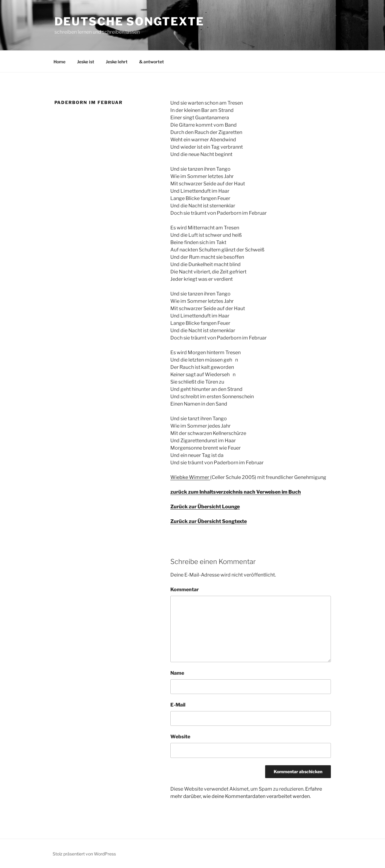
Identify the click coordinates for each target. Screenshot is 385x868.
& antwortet (152, 62)
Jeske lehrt (117, 62)
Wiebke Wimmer (190, 477)
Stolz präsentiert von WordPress (84, 854)
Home (59, 62)
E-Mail (178, 705)
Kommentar (185, 590)
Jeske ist (86, 62)
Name (177, 673)
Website (180, 737)
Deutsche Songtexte (130, 21)
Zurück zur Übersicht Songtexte (209, 521)
